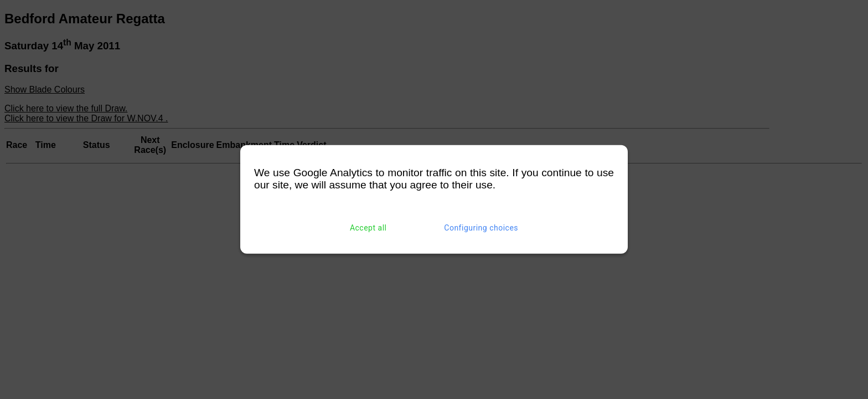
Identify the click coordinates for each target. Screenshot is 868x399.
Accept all (368, 228)
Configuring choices (481, 228)
